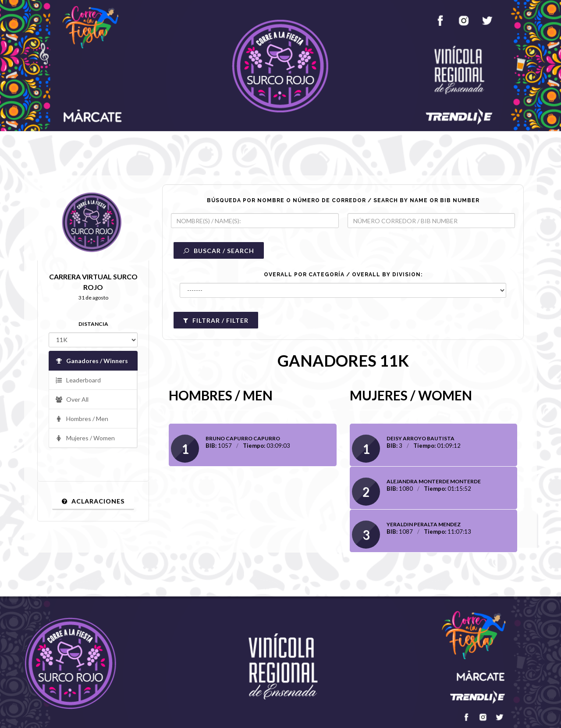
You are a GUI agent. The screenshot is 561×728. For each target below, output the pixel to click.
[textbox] (255, 221)
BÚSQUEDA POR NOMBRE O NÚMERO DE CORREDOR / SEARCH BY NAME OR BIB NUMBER (343, 200)
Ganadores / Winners (92, 361)
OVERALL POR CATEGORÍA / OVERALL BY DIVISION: (343, 275)
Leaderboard (78, 380)
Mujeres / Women (85, 438)
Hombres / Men (82, 419)
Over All (72, 400)
